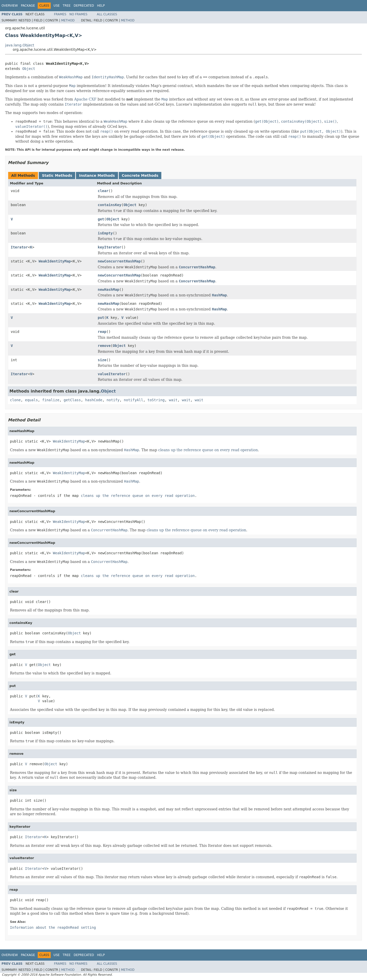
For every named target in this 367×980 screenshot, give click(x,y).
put (101, 318)
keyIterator (110, 247)
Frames (60, 14)
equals (31, 400)
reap (102, 332)
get (101, 219)
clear (103, 191)
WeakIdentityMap (55, 261)
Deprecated (84, 6)
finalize (51, 400)
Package (28, 6)
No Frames (78, 14)
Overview (10, 6)
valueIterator (112, 374)
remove (104, 346)
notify (113, 400)
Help (101, 6)
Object (29, 69)
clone (15, 400)
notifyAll (134, 400)
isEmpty (105, 233)
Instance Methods (97, 175)
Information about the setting (53, 927)
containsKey (110, 205)
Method (68, 20)
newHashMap (109, 290)
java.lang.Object (20, 45)
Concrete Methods (140, 175)
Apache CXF (85, 99)
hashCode (94, 400)
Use (57, 6)
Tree (67, 6)
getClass (72, 400)
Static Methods (57, 175)
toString (156, 400)
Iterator (19, 247)
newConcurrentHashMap (119, 261)
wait (173, 400)
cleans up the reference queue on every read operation (208, 450)
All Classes (107, 14)
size (102, 360)
